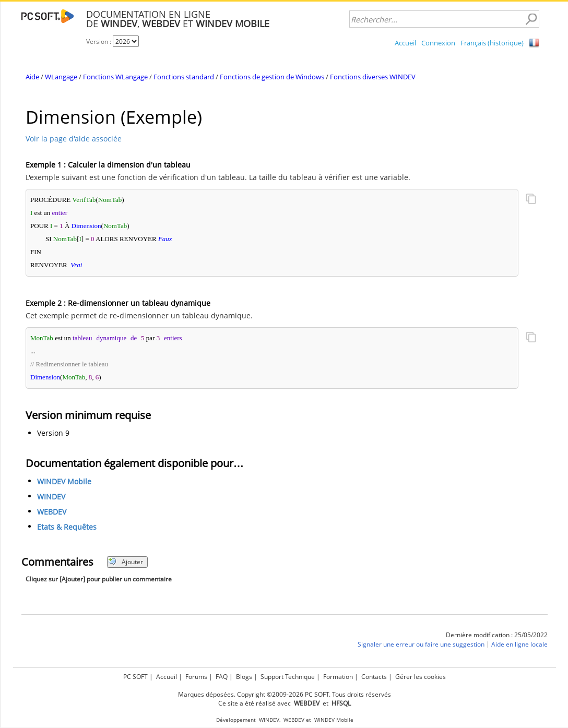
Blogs (244, 677)
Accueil (405, 43)
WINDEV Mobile (64, 481)
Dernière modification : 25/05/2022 (497, 635)
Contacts (374, 677)
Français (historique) (492, 43)
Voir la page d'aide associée (74, 139)
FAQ (222, 677)
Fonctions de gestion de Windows (272, 77)
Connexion (438, 43)
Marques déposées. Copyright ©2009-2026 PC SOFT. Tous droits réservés (285, 694)
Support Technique (288, 677)
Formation (338, 677)
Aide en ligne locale (519, 644)
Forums (196, 677)
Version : (99, 41)
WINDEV (51, 497)
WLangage (61, 77)
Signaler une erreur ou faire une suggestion (421, 644)
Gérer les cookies (421, 677)
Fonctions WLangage (115, 77)
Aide (32, 77)
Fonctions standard (184, 77)
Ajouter (126, 562)
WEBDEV (52, 512)
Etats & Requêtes (67, 527)
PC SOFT (135, 677)
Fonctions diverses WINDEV (373, 77)
